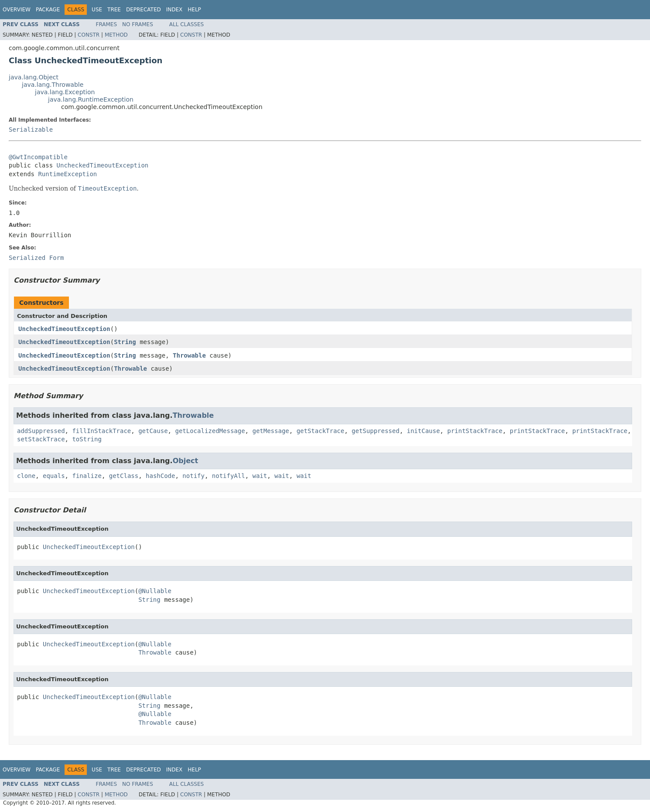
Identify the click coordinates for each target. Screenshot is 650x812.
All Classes (186, 24)
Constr (89, 35)
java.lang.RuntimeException (91, 99)
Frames (107, 24)
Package (48, 10)
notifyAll (229, 476)
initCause (424, 431)
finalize (87, 476)
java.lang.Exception (65, 92)
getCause (153, 431)
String (125, 342)
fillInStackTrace (101, 431)
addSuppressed (41, 431)
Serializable (31, 130)
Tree (114, 10)
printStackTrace (475, 431)
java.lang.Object (34, 77)
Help (194, 10)
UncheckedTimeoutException (103, 165)
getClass (124, 476)
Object (186, 461)
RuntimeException (67, 174)
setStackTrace (41, 439)
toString (87, 439)
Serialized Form (36, 258)
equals (54, 476)
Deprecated (144, 10)
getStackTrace (321, 431)
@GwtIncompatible (38, 157)
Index (174, 10)
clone (26, 476)
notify (193, 476)
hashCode (160, 476)
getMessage (270, 431)
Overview (17, 10)
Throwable (189, 355)
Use (97, 10)
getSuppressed (376, 431)
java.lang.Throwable (53, 85)
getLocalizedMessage (210, 431)
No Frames (138, 24)
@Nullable (155, 591)
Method (116, 35)
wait (260, 476)
